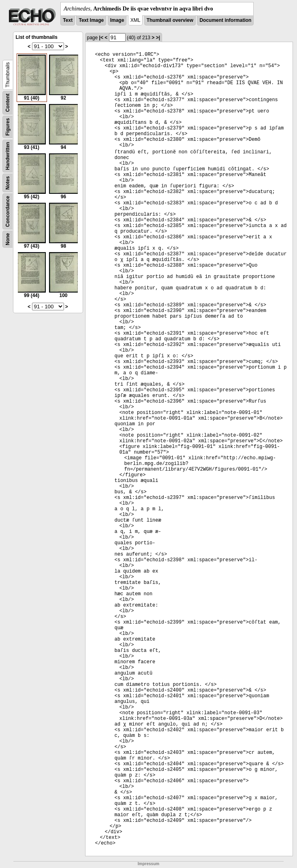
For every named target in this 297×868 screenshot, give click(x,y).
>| (158, 38)
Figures (8, 127)
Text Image (91, 20)
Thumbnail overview (170, 20)
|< (101, 38)
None (8, 239)
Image (117, 20)
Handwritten (8, 156)
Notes (8, 183)
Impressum (148, 864)
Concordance (8, 211)
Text (68, 20)
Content (8, 103)
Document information (225, 20)
